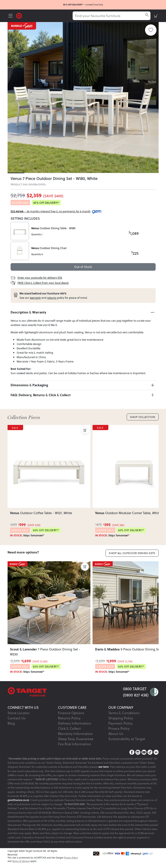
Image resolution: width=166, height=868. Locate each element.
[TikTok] (150, 752)
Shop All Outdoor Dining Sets (132, 553)
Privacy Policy (119, 728)
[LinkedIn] (156, 752)
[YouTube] (144, 752)
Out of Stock (83, 267)
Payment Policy (121, 723)
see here (104, 767)
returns (52, 298)
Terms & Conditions (124, 713)
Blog (11, 723)
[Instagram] (138, 752)
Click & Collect (69, 728)
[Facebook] (132, 752)
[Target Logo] (19, 15)
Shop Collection (143, 417)
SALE (15, 428)
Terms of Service (21, 861)
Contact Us (17, 718)
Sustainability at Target (127, 739)
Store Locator (19, 713)
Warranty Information (75, 734)
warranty (35, 298)
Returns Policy (69, 718)
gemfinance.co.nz (18, 800)
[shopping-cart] (156, 16)
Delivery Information (75, 723)
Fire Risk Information (75, 744)
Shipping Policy (121, 718)
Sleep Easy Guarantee (76, 739)
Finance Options (71, 713)
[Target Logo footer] (65, 692)
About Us (116, 734)
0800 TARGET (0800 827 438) (136, 692)
